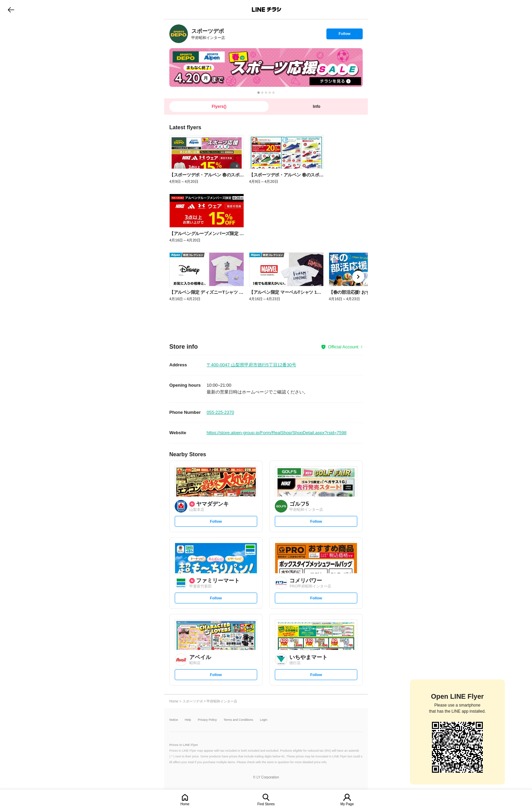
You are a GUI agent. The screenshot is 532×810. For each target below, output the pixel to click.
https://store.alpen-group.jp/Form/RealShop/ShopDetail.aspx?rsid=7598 (277, 433)
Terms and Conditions (238, 720)
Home (185, 804)
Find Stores (266, 804)
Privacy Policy (207, 720)
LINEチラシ (267, 9)
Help (188, 720)
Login (264, 720)
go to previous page (11, 9)
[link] (179, 34)
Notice (174, 720)
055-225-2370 (220, 412)
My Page (347, 804)
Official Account (343, 347)
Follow (344, 35)
